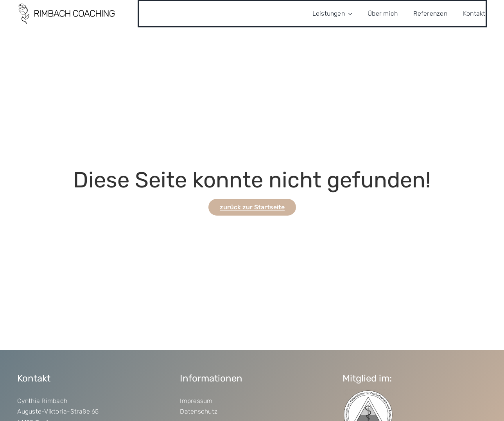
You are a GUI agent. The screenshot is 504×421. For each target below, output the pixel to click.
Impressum (196, 401)
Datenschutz (199, 411)
